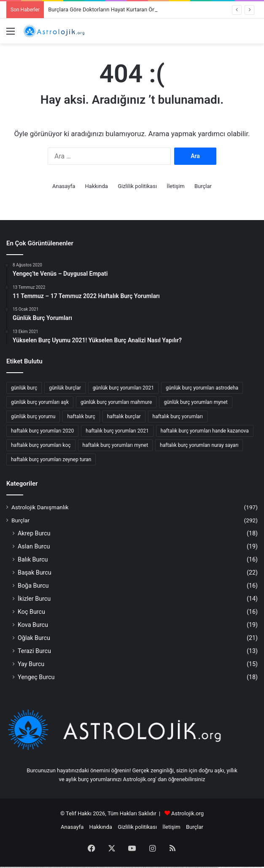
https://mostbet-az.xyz (16, 867)
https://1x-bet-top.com (70, 867)
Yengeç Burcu (36, 677)
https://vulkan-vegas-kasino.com (182, 867)
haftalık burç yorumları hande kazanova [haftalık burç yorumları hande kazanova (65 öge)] (205, 431)
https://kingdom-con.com (125, 867)
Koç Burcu (31, 612)
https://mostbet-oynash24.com (161, 867)
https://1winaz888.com (253, 867)
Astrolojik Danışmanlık (40, 507)
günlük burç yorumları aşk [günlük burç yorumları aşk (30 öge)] (40, 402)
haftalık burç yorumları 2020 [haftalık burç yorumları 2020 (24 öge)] (42, 431)
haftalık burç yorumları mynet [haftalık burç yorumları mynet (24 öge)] (116, 445)
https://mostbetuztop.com (22, 867)
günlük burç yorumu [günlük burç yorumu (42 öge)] (33, 417)
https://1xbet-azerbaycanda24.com (8, 867)
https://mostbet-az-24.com (77, 867)
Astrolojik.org (187, 813)
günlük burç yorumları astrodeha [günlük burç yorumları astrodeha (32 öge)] (202, 388)
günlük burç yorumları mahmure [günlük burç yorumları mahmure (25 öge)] (116, 402)
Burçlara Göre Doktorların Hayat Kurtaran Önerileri (108, 9)
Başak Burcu (35, 572)
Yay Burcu (31, 664)
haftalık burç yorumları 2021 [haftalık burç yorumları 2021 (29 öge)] (117, 431)
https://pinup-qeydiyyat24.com (103, 867)
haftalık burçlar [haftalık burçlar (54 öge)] (124, 417)
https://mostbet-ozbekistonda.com (214, 867)
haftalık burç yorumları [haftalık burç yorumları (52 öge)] (178, 417)
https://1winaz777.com (96, 867)
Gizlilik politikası (137, 186)
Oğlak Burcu (34, 638)
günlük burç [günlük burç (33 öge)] (24, 388)
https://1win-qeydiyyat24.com (111, 867)
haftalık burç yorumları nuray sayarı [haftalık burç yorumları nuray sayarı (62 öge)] (199, 445)
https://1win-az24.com (138, 867)
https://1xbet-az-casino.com (118, 867)
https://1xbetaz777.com (168, 867)
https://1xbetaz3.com (232, 867)
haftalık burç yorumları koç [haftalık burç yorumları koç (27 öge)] (41, 445)
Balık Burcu (33, 559)
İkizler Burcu (34, 599)
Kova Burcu (33, 625)
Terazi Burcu (34, 651)
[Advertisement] (132, 107)
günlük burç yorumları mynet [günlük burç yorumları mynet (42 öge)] (195, 402)
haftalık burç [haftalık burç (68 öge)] (81, 417)
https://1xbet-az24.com (57, 867)
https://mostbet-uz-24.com (50, 867)
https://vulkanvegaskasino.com (196, 867)
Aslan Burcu (34, 546)
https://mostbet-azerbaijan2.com (246, 867)
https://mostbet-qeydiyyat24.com (153, 867)
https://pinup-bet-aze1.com (238, 867)
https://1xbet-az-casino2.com (144, 867)
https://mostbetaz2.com (132, 867)
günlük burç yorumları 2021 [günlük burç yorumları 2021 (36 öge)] (123, 388)
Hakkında (97, 186)
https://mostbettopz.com (189, 867)
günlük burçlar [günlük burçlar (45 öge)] (65, 388)
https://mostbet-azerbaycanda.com (205, 867)
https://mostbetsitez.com (84, 867)
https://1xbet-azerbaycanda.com (225, 867)
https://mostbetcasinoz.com (43, 867)
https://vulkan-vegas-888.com (30, 867)
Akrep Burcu (34, 533)
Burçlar (203, 186)
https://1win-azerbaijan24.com (64, 867)
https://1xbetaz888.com (36, 867)
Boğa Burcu (33, 586)
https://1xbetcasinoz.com (174, 867)
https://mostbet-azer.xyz (90, 867)
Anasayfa (64, 186)
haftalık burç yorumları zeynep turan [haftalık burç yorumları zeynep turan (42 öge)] (51, 460)
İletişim (175, 186)
